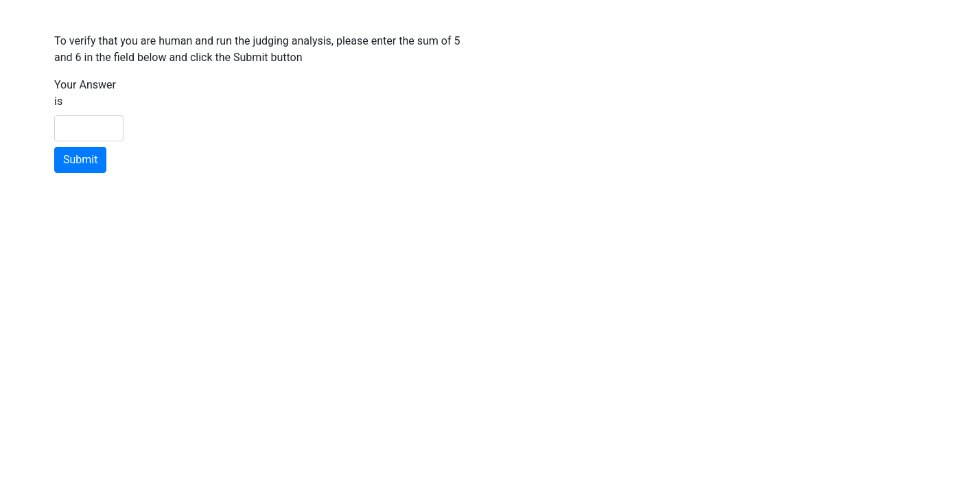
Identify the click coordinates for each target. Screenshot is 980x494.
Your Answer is (85, 93)
